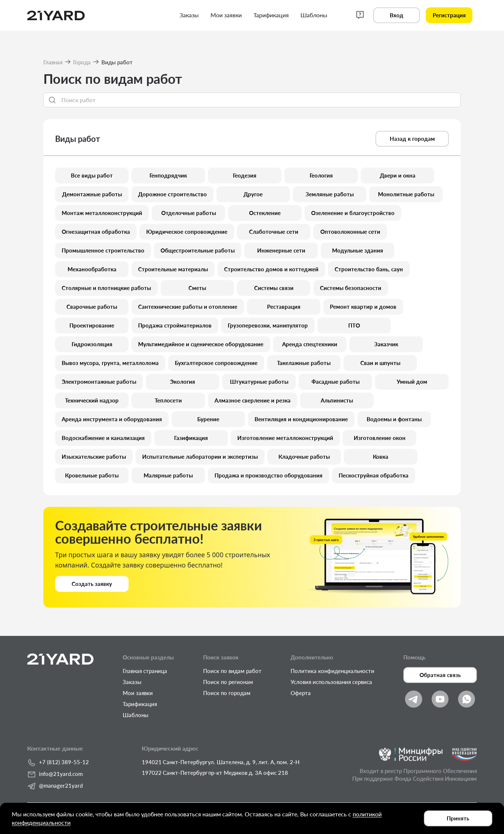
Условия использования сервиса (331, 682)
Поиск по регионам (228, 682)
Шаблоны (136, 715)
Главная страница (145, 671)
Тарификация (140, 704)
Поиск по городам (227, 693)
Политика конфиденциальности (332, 671)
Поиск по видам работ (232, 671)
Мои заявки (138, 693)
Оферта (301, 693)
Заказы (132, 682)
